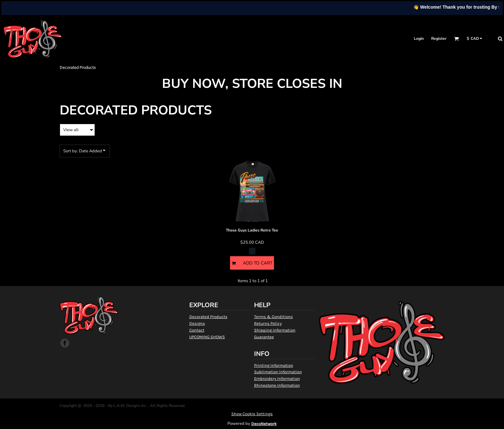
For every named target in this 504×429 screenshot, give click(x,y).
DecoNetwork (264, 424)
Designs (197, 323)
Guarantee (264, 337)
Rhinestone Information (277, 385)
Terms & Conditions (273, 317)
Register (439, 38)
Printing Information (274, 365)
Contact (197, 330)
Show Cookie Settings (252, 414)
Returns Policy (268, 323)
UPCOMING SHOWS (207, 337)
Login (419, 38)
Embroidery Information (277, 379)
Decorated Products (208, 317)
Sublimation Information (278, 372)
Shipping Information (275, 330)
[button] (456, 39)
